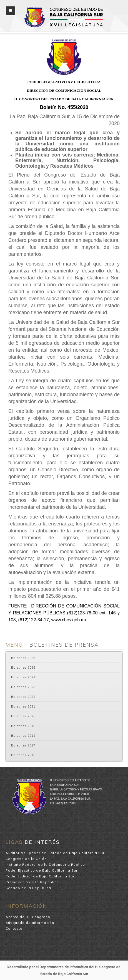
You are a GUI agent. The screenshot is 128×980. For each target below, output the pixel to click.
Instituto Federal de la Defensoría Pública (45, 864)
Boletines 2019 (23, 726)
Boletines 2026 (23, 658)
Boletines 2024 (23, 677)
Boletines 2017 (23, 745)
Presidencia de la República (32, 882)
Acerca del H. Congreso (28, 917)
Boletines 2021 (23, 706)
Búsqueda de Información (30, 923)
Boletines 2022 (23, 697)
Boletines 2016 (23, 755)
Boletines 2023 (23, 687)
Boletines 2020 (23, 716)
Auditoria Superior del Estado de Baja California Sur (55, 853)
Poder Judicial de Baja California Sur (40, 876)
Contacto (14, 928)
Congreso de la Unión (26, 859)
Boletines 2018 (23, 735)
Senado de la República (28, 888)
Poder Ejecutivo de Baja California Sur (42, 870)
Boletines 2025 (23, 667)
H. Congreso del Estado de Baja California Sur (64, 9)
